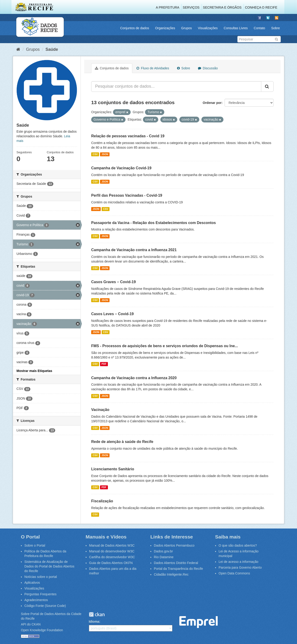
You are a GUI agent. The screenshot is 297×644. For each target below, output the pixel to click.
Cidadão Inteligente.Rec (171, 574)
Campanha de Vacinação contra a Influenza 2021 (134, 250)
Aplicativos (32, 583)
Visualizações (208, 28)
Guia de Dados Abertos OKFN (111, 563)
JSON (105, 154)
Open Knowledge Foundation (42, 630)
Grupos (187, 28)
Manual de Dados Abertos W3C (112, 545)
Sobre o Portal (35, 545)
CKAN (97, 614)
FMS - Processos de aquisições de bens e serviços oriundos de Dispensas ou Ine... (165, 346)
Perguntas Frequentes (40, 594)
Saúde (52, 49)
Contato (260, 28)
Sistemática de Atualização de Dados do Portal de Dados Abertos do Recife (49, 566)
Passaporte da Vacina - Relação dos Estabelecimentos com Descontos (153, 223)
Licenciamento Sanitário (113, 469)
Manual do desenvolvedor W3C (112, 551)
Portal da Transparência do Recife (178, 569)
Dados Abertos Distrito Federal (176, 563)
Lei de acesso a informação (238, 562)
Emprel (199, 622)
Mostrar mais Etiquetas (34, 371)
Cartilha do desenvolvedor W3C (112, 557)
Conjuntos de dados (135, 28)
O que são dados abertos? (238, 545)
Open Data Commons (234, 573)
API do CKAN (31, 624)
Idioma (94, 622)
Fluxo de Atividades (153, 68)
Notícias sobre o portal (41, 577)
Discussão (208, 68)
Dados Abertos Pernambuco (174, 545)
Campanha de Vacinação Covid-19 (121, 168)
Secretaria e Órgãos (222, 7)
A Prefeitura (168, 7)
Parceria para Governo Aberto (240, 567)
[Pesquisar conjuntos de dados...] (176, 87)
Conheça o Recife (261, 7)
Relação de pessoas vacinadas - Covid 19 (128, 136)
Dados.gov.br (163, 551)
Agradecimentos (36, 600)
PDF (104, 364)
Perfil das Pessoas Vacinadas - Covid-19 (127, 195)
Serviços (191, 7)
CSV (95, 154)
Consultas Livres (236, 28)
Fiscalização (102, 501)
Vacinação (100, 410)
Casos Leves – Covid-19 (112, 314)
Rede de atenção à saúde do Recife (122, 442)
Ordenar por (212, 103)
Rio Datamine (164, 557)
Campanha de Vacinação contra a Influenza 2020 (134, 378)
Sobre (276, 28)
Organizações (165, 28)
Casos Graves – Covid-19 (113, 282)
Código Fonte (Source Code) (45, 606)
